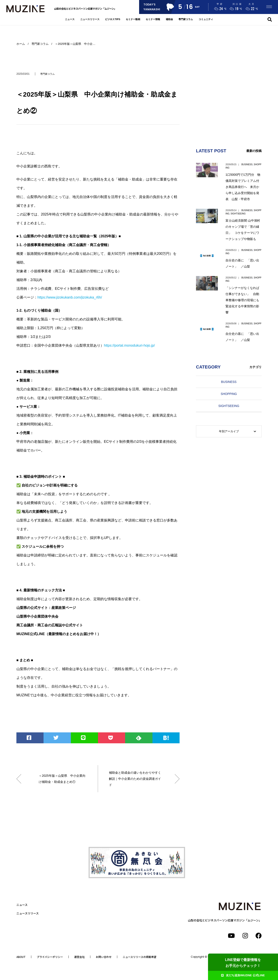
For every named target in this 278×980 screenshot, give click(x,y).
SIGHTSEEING (238, 214)
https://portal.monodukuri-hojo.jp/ (129, 345)
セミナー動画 (133, 19)
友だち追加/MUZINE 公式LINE (243, 975)
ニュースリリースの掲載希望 (140, 957)
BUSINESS (247, 164)
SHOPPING (229, 394)
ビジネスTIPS (113, 19)
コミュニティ (206, 19)
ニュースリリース (90, 19)
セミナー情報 (153, 19)
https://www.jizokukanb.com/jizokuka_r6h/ (70, 297)
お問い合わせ (104, 957)
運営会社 (79, 957)
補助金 (169, 19)
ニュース (70, 19)
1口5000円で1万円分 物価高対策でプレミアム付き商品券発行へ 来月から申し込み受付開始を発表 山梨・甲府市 (243, 187)
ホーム (21, 44)
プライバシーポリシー (50, 957)
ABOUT (21, 957)
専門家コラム (186, 19)
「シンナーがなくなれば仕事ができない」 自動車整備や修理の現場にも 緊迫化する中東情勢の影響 (244, 300)
